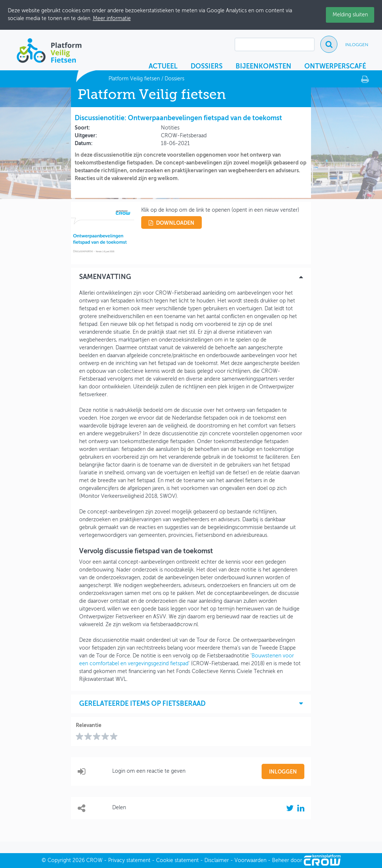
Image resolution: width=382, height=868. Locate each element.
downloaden (171, 223)
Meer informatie (112, 19)
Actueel (163, 67)
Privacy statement (129, 861)
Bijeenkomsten (263, 67)
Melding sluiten (350, 15)
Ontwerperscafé (335, 67)
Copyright (59, 861)
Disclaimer (217, 861)
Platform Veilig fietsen (134, 79)
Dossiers (207, 67)
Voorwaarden (250, 861)
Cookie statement (177, 861)
